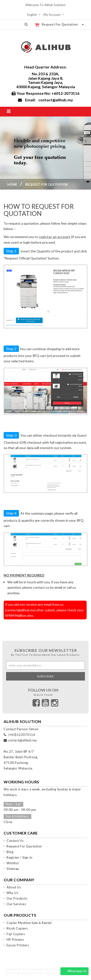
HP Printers (15, 940)
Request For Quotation (24, 846)
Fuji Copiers (16, 934)
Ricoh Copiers (17, 928)
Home (12, 184)
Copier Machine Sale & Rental (29, 923)
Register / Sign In (19, 857)
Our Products (17, 898)
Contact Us (15, 841)
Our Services (16, 904)
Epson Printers (18, 945)
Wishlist (13, 863)
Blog (10, 852)
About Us (14, 887)
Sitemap (13, 869)
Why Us (12, 893)
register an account (55, 237)
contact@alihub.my (56, 100)
